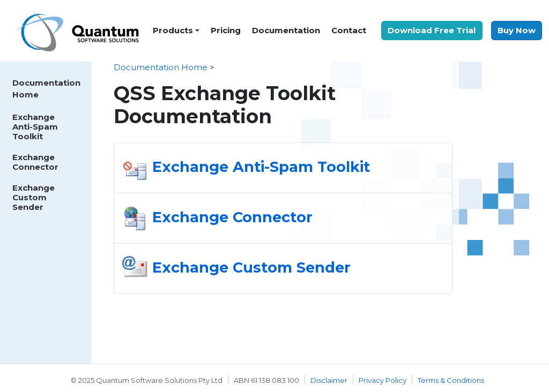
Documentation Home (46, 89)
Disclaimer (329, 380)
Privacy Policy (383, 380)
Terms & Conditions (451, 380)
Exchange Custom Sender (34, 197)
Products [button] (173, 30)
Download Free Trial (432, 30)
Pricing (226, 30)
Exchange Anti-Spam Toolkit (35, 127)
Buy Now (517, 30)
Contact (349, 30)
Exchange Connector (35, 162)
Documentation (286, 30)
